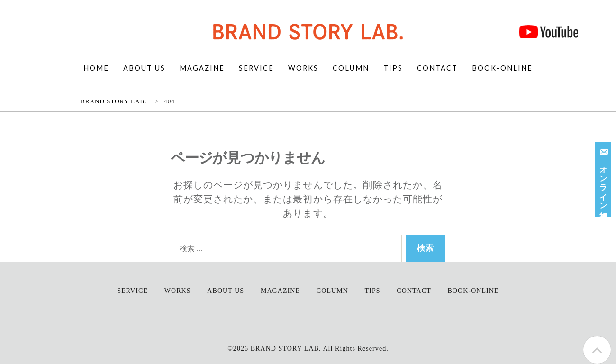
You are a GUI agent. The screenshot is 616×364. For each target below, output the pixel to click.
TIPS (393, 68)
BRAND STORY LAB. (286, 349)
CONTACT (437, 68)
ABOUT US (144, 68)
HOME (96, 68)
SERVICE (256, 68)
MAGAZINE (202, 68)
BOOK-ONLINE (502, 68)
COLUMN (351, 68)
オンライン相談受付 (604, 178)
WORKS (303, 68)
